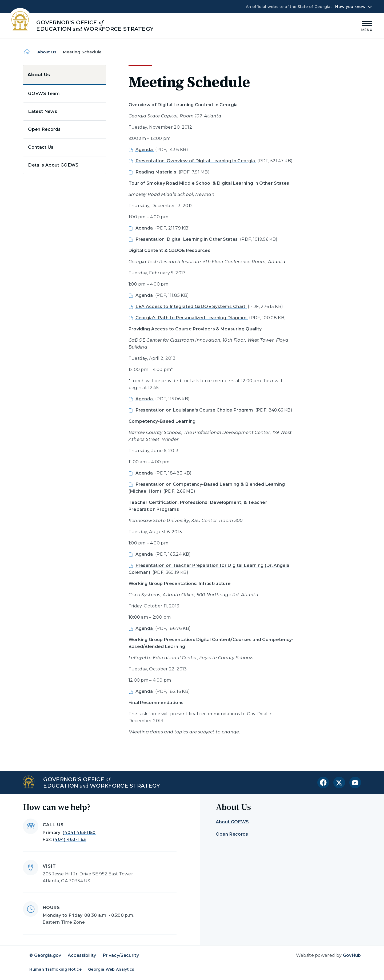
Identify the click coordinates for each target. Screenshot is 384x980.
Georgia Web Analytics (111, 969)
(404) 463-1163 (69, 839)
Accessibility (82, 955)
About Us (47, 52)
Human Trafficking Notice (55, 969)
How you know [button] (350, 7)
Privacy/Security (121, 955)
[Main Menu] (367, 25)
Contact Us (41, 147)
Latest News (43, 111)
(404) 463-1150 (79, 833)
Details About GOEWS (53, 165)
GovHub (352, 955)
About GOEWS (232, 822)
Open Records (44, 129)
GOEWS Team (44, 94)
